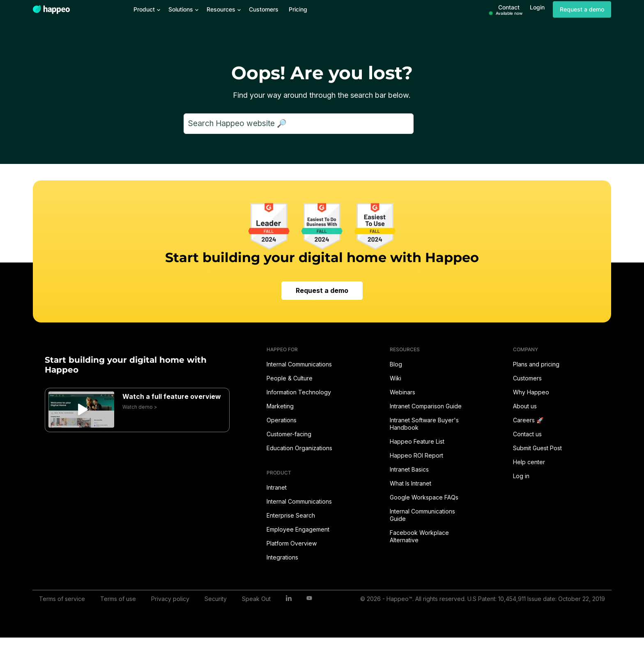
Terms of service (62, 599)
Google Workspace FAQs (424, 497)
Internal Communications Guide (422, 515)
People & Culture (290, 378)
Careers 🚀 (528, 420)
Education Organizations (299, 448)
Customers (527, 378)
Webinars (402, 392)
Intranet (277, 487)
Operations (282, 420)
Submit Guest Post (537, 448)
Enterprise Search (291, 515)
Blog (396, 364)
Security (216, 599)
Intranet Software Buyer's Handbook (424, 424)
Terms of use (118, 599)
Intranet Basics (409, 469)
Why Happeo (531, 392)
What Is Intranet (411, 483)
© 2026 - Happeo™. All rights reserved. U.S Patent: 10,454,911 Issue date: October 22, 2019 (483, 599)
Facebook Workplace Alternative (419, 536)
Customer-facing (289, 434)
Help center (529, 462)
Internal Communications (299, 364)
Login (537, 7)
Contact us (527, 434)
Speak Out (256, 599)
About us (525, 406)
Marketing (280, 406)
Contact (509, 10)
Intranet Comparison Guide (426, 406)
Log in (521, 476)
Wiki (396, 378)
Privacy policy (170, 599)
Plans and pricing (536, 364)
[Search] (299, 124)
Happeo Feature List (417, 441)
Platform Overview (292, 543)
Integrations (282, 557)
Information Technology (299, 392)
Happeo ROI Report (416, 455)
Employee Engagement (298, 529)
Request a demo (582, 9)
